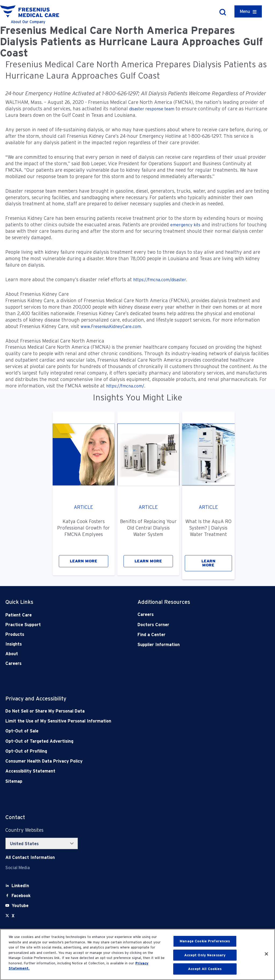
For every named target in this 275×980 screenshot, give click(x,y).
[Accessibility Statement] (111, 771)
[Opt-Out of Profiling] (111, 751)
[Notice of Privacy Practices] (111, 721)
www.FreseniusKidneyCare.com (111, 327)
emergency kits (185, 225)
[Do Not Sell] (111, 711)
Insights (14, 644)
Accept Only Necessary (205, 955)
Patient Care (19, 615)
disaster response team (152, 109)
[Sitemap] (111, 781)
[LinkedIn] (20, 886)
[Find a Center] (190, 635)
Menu (245, 11)
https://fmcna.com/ (125, 386)
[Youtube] (20, 906)
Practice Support (23, 625)
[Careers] (190, 614)
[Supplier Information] (190, 645)
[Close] (266, 954)
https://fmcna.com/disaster (160, 280)
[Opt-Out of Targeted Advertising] (111, 741)
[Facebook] (21, 896)
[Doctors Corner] (190, 625)
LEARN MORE (84, 561)
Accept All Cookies (205, 969)
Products (15, 634)
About (12, 654)
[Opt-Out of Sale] (111, 731)
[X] (13, 916)
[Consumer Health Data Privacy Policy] (111, 761)
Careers (13, 663)
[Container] (248, 11)
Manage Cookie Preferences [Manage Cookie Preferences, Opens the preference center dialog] (205, 941)
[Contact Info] (30, 857)
